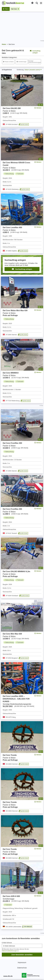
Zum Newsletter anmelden (22, 955)
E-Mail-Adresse (7, 943)
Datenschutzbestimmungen (9, 951)
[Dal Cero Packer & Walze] (8, 62)
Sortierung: (20, 70)
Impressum (22, 962)
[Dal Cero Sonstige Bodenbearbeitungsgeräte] (35, 62)
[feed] (22, 502)
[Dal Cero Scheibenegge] (21, 62)
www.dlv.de (8, 976)
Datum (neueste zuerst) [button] (33, 70)
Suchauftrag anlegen (35, 52)
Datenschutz (22, 968)
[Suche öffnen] (37, 3)
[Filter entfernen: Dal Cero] (15, 9)
